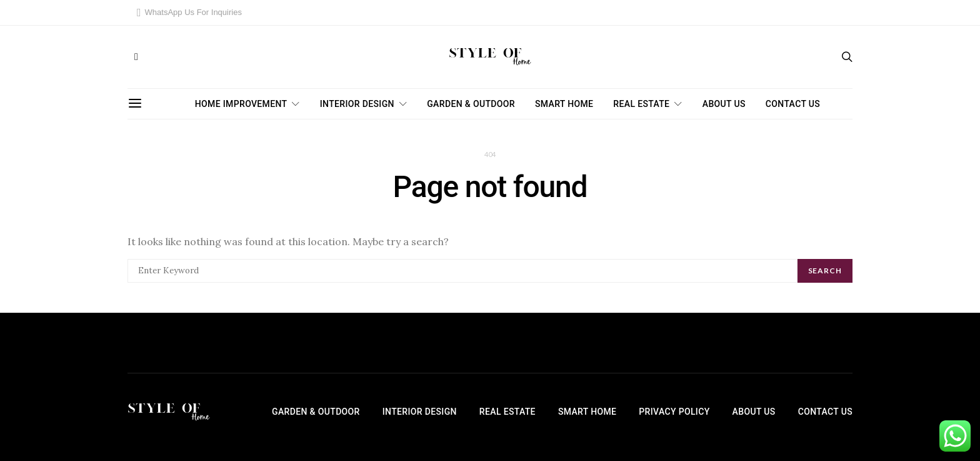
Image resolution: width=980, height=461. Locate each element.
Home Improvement (241, 104)
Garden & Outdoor (471, 104)
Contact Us (793, 104)
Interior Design (357, 104)
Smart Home (564, 104)
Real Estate (641, 104)
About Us (724, 104)
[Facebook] (136, 57)
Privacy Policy (674, 412)
